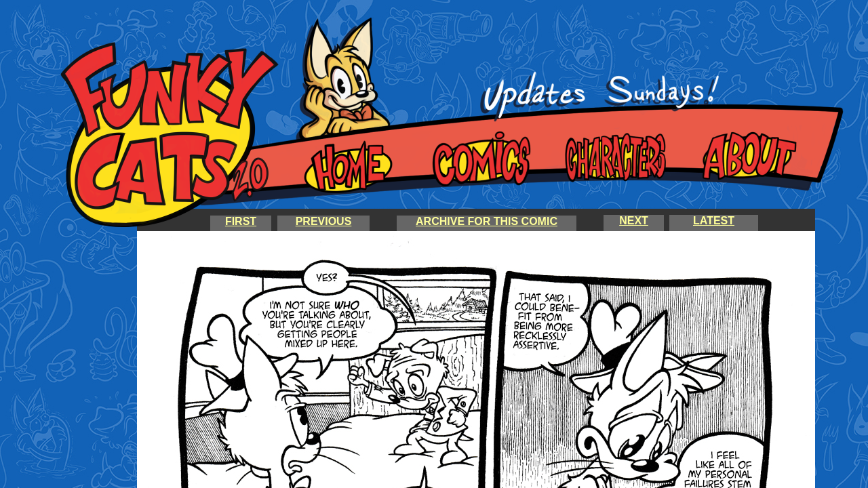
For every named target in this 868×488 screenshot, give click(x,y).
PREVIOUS (324, 221)
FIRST (241, 221)
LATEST (714, 221)
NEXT (634, 221)
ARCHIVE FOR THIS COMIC (487, 221)
